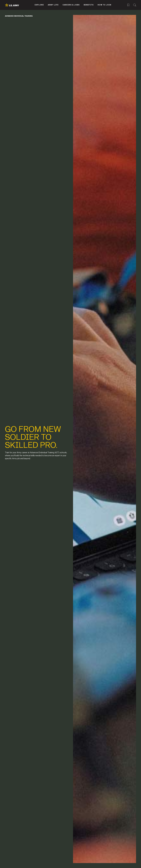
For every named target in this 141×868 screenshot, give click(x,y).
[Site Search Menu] (135, 5)
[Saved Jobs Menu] (128, 5)
